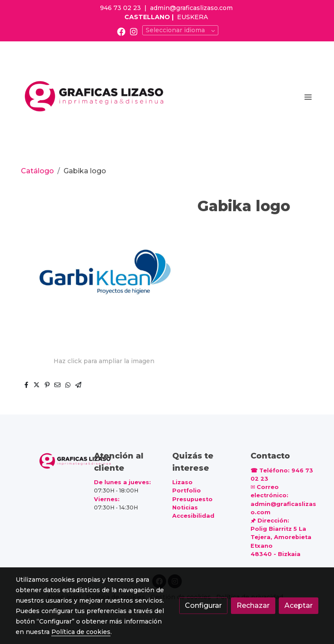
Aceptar (299, 605)
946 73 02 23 (120, 8)
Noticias (185, 507)
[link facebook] (121, 31)
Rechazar (253, 605)
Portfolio (187, 491)
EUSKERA (192, 17)
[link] (95, 97)
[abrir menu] (308, 97)
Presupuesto (192, 499)
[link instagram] (134, 31)
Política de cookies (81, 632)
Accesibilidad (193, 516)
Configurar (203, 605)
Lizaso (182, 482)
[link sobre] (50, 460)
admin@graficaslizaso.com (191, 8)
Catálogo (37, 171)
